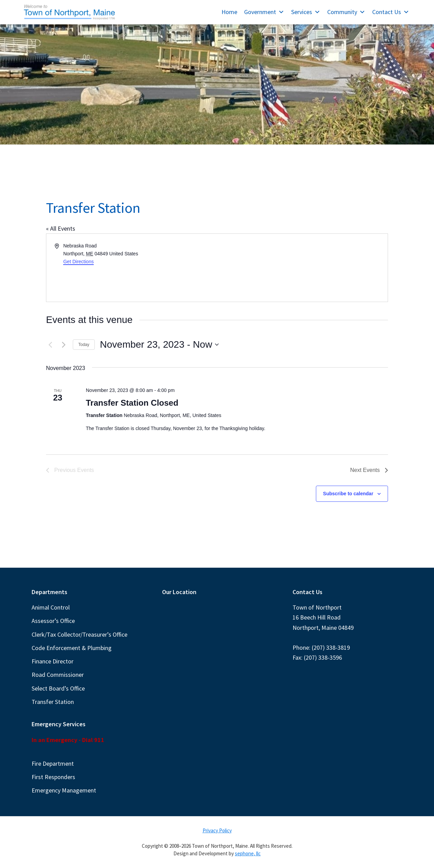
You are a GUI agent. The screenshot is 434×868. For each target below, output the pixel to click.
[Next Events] (64, 345)
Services (306, 12)
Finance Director (53, 661)
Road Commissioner (58, 675)
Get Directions (78, 262)
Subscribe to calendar (348, 494)
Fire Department (53, 763)
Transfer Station (53, 702)
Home (229, 12)
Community (346, 12)
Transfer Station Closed (132, 403)
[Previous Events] (50, 345)
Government (264, 12)
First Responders (53, 777)
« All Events (61, 228)
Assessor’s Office (53, 621)
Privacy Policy (217, 830)
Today (84, 345)
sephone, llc (248, 853)
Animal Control (51, 607)
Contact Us (391, 12)
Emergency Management (64, 790)
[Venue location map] (302, 268)
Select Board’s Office (58, 688)
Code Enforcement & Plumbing (72, 648)
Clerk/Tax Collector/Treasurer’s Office (79, 634)
